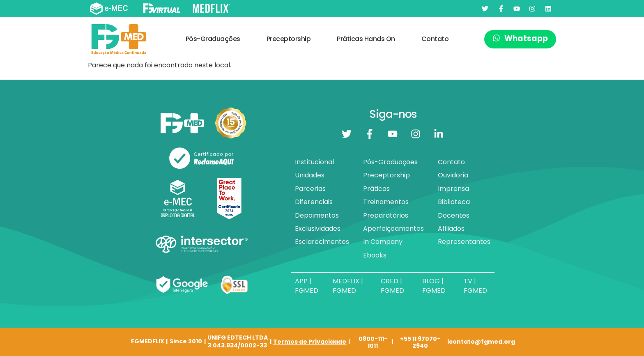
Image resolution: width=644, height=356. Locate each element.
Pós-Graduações (213, 39)
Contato (435, 39)
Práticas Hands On (366, 39)
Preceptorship (289, 39)
